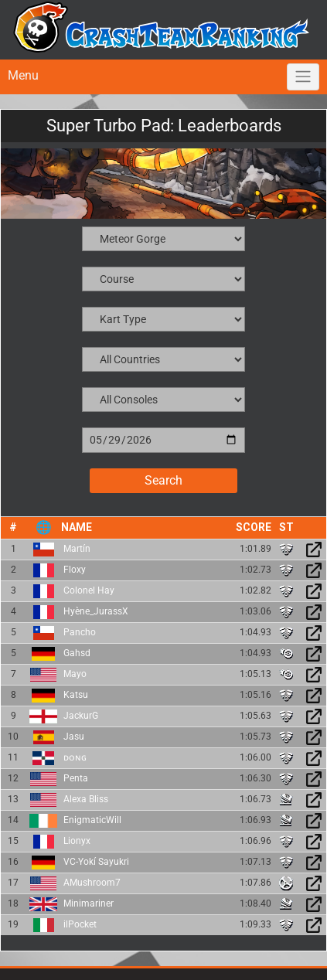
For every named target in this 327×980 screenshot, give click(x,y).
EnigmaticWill (92, 820)
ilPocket (80, 924)
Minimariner (89, 903)
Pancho (80, 632)
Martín (77, 549)
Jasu (74, 737)
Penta (76, 778)
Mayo (75, 674)
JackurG (81, 716)
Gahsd (77, 653)
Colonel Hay (89, 590)
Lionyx (77, 841)
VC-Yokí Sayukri (96, 862)
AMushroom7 (92, 883)
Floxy (75, 570)
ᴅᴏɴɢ (75, 757)
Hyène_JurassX (96, 611)
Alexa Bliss (86, 799)
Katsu (76, 695)
